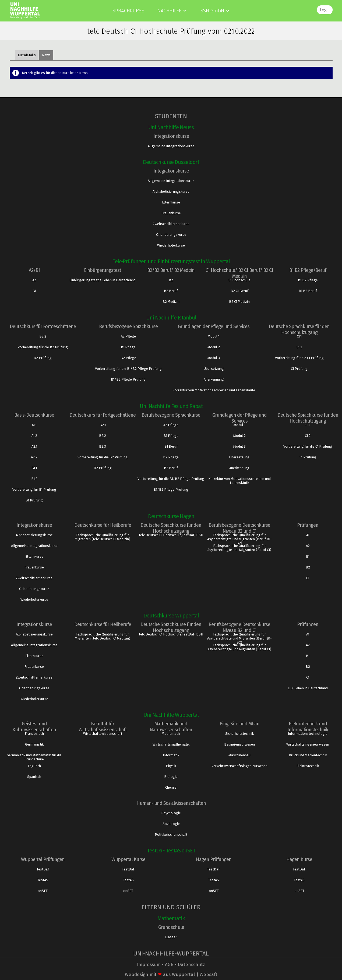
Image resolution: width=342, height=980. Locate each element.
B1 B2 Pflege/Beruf (308, 270)
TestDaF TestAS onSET (171, 851)
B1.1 (34, 468)
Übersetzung (214, 369)
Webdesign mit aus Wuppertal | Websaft (171, 974)
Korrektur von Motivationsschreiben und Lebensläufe (214, 390)
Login (325, 10)
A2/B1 (34, 270)
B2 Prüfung (43, 358)
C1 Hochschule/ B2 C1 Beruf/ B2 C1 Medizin (239, 273)
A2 (34, 280)
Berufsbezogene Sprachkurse (128, 326)
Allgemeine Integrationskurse (171, 146)
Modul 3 (214, 358)
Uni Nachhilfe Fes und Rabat (171, 406)
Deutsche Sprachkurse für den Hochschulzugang (299, 329)
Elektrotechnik (308, 766)
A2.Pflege (128, 336)
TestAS (43, 880)
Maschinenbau (239, 755)
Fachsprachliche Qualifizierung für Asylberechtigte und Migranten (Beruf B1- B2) (239, 539)
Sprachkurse (128, 11)
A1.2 (34, 436)
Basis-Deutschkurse (34, 415)
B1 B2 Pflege (308, 280)
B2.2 (43, 336)
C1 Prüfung (299, 369)
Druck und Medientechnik (308, 755)
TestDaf (43, 869)
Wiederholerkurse (171, 245)
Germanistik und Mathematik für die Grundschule (34, 757)
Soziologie (171, 824)
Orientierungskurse (171, 235)
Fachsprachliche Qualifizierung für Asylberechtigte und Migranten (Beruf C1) (239, 548)
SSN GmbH (212, 11)
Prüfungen (308, 525)
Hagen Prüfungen (214, 859)
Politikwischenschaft (171, 835)
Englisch (34, 766)
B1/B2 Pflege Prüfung (128, 379)
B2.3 (103, 446)
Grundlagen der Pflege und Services (214, 326)
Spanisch (34, 777)
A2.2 (34, 457)
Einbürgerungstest (103, 270)
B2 (171, 280)
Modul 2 (214, 347)
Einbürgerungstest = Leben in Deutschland (103, 280)
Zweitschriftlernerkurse (171, 224)
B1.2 (34, 479)
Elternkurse (171, 202)
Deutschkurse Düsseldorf (171, 162)
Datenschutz (191, 965)
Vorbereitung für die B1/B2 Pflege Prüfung (128, 369)
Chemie (171, 787)
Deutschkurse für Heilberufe (103, 525)
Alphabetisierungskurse (171, 192)
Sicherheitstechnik (239, 734)
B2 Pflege (128, 358)
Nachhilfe (169, 11)
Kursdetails (27, 55)
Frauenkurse (171, 213)
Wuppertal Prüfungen (43, 859)
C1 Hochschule (239, 280)
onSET (43, 891)
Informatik (171, 755)
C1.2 (299, 347)
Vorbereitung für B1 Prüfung (34, 489)
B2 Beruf (171, 291)
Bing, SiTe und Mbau (239, 724)
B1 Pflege (128, 347)
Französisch (34, 734)
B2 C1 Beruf (239, 291)
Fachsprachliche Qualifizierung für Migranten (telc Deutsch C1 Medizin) (103, 537)
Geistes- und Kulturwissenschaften (34, 727)
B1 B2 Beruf (308, 291)
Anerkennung (214, 379)
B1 (34, 291)
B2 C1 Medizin (239, 302)
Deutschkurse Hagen (171, 516)
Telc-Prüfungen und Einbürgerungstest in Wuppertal (171, 261)
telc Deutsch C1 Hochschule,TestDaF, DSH (171, 535)
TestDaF (128, 869)
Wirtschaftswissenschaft (103, 734)
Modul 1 (214, 336)
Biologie (171, 777)
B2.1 (103, 425)
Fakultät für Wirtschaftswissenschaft (103, 727)
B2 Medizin (171, 302)
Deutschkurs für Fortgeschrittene (43, 326)
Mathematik (171, 734)
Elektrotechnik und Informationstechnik (308, 727)
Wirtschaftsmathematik (171, 744)
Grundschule (171, 927)
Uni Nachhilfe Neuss (171, 127)
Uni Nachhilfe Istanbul (171, 318)
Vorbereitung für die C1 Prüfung (299, 358)
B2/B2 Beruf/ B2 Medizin (171, 270)
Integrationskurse (171, 136)
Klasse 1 (171, 937)
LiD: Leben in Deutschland (308, 688)
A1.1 (34, 425)
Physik (171, 766)
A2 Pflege (171, 425)
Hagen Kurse (299, 859)
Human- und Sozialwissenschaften (171, 803)
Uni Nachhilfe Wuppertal (171, 715)
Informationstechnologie (308, 734)
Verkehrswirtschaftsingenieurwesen (239, 766)
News (46, 55)
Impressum (149, 965)
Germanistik (34, 744)
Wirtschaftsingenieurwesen (308, 744)
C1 (308, 578)
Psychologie (171, 813)
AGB (169, 965)
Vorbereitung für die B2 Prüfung (43, 347)
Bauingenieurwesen (239, 744)
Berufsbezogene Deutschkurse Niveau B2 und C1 (239, 528)
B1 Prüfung (34, 500)
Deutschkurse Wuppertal (171, 616)
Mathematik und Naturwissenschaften (171, 727)
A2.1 (34, 446)
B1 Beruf (171, 446)
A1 (308, 535)
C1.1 (299, 336)
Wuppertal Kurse (128, 859)
